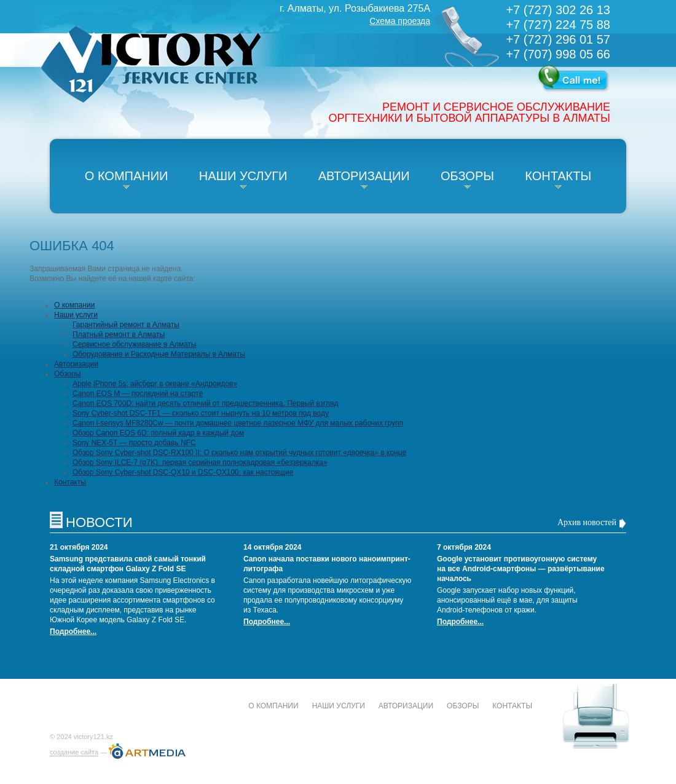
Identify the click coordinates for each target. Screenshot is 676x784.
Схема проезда (400, 21)
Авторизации (364, 176)
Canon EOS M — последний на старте (138, 394)
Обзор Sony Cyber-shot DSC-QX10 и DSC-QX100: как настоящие (183, 472)
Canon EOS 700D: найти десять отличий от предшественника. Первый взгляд (206, 403)
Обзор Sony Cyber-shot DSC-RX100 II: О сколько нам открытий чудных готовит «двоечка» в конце (239, 453)
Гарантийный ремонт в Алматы (126, 325)
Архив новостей (587, 522)
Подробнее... (73, 632)
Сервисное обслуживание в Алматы (134, 344)
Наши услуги (243, 176)
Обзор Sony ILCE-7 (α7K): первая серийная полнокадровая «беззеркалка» (200, 462)
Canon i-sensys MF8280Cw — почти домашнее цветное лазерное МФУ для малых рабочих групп (238, 423)
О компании (127, 176)
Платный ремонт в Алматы (119, 335)
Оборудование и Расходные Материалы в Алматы (159, 354)
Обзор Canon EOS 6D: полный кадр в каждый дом (158, 433)
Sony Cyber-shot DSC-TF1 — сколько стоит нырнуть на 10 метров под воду (201, 413)
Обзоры (467, 176)
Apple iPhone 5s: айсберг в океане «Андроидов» (155, 384)
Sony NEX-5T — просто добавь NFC (134, 443)
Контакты (558, 176)
